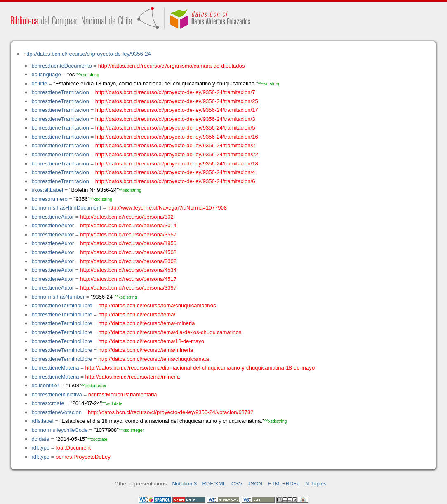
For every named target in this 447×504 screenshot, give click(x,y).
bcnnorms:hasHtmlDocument (66, 208)
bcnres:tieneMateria (55, 368)
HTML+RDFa (284, 484)
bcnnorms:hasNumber (58, 297)
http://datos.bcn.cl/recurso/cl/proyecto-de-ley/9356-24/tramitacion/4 (175, 172)
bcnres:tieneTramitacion (60, 92)
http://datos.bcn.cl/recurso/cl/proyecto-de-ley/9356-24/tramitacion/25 (177, 101)
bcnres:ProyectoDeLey (83, 457)
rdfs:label (42, 421)
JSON (255, 484)
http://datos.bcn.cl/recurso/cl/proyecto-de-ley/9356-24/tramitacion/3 (175, 119)
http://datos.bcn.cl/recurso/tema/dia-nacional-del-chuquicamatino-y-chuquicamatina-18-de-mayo (200, 368)
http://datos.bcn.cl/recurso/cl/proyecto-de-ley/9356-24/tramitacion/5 (175, 128)
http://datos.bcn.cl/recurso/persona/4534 (128, 270)
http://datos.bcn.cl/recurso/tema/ (137, 314)
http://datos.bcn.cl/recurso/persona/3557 (128, 234)
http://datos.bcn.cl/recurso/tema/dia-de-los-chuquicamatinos (170, 332)
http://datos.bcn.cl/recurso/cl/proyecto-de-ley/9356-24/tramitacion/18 (177, 164)
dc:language (46, 74)
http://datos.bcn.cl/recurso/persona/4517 (128, 279)
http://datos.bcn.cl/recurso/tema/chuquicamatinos (157, 305)
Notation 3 (185, 484)
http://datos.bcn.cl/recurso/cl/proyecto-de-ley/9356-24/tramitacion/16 (177, 137)
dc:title (39, 84)
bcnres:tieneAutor (53, 217)
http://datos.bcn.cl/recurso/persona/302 (127, 217)
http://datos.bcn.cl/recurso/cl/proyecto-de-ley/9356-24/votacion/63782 (171, 412)
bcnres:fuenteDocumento (61, 66)
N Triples (316, 484)
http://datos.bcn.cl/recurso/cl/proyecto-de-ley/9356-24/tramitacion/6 (175, 181)
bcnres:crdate (48, 403)
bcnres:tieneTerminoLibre (62, 305)
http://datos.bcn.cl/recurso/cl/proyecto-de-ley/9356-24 (87, 54)
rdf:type (40, 448)
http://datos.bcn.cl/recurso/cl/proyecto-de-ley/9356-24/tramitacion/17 (177, 110)
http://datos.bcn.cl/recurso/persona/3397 (128, 288)
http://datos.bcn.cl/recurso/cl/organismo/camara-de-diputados (172, 66)
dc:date (40, 439)
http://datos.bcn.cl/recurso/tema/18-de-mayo (151, 341)
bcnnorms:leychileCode (59, 430)
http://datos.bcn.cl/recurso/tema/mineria (146, 350)
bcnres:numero (49, 199)
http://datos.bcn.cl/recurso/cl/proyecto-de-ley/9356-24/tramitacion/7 (175, 92)
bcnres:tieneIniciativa (56, 394)
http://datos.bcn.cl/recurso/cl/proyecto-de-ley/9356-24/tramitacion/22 (177, 154)
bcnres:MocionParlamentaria (123, 394)
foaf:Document (73, 448)
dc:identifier (45, 385)
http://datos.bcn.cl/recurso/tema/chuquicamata (154, 359)
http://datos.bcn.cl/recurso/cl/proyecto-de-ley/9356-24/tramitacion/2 (175, 145)
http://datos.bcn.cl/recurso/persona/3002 (128, 261)
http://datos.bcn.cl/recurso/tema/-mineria (147, 323)
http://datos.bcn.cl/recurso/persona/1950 (128, 243)
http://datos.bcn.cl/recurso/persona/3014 (128, 225)
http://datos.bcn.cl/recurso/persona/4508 (128, 252)
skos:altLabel (47, 190)
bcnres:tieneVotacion (56, 412)
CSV (237, 484)
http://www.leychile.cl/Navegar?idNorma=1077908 (167, 208)
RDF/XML (214, 484)
